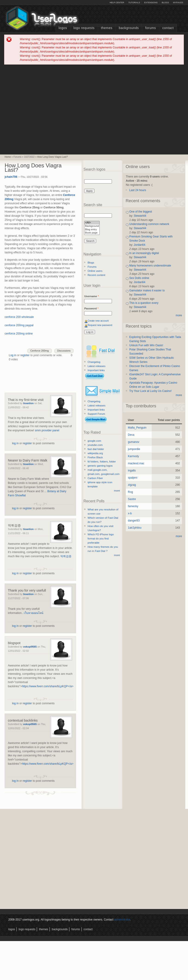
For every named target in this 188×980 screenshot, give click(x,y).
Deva (131, 435)
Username (91, 296)
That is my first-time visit (26, 400)
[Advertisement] (43, 109)
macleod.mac (136, 463)
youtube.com (95, 445)
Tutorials (134, 3)
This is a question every (144, 303)
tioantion (28, 403)
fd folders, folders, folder (102, 462)
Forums (151, 28)
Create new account (98, 321)
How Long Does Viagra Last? (52, 157)
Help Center (117, 3)
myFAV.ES (178, 3)
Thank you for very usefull (27, 590)
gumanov (134, 442)
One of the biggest (141, 212)
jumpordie (134, 449)
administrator (122, 920)
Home (8, 157)
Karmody (133, 456)
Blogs (165, 3)
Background (92, 226)
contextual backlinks (23, 720)
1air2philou (135, 528)
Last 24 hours (138, 190)
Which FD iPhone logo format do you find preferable (101, 539)
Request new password (100, 325)
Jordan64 (139, 245)
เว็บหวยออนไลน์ (34, 613)
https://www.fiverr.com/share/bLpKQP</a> (48, 686)
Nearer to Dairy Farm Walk (28, 460)
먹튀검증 (14, 525)
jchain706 (11, 177)
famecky (133, 506)
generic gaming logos (100, 466)
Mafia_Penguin (137, 428)
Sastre (132, 499)
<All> (92, 223)
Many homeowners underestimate (150, 266)
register (25, 355)
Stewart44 (140, 216)
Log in (13, 355)
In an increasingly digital (144, 253)
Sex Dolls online (139, 278)
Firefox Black (95, 457)
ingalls (132, 471)
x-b (130, 513)
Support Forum (96, 414)
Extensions (151, 3)
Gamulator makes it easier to (147, 290)
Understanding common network (149, 224)
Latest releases (97, 366)
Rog (130, 492)
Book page (92, 233)
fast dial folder (96, 449)
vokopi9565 (30, 647)
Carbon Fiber (95, 478)
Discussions (64, 351)
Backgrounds (129, 28)
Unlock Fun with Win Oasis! (146, 345)
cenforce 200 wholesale (19, 317)
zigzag (132, 485)
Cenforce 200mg (40, 351)
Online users (95, 271)
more (117, 491)
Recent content (97, 275)
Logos (63, 28)
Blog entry (92, 230)
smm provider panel (47, 430)
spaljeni (133, 478)
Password (91, 308)
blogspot (14, 643)
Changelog (94, 362)
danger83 (134, 521)
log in (15, 443)
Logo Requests (84, 28)
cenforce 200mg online (19, 334)
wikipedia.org (95, 453)
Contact (168, 28)
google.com (94, 441)
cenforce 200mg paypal (19, 325)
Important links (96, 370)
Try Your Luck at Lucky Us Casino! (150, 391)
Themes (107, 28)
